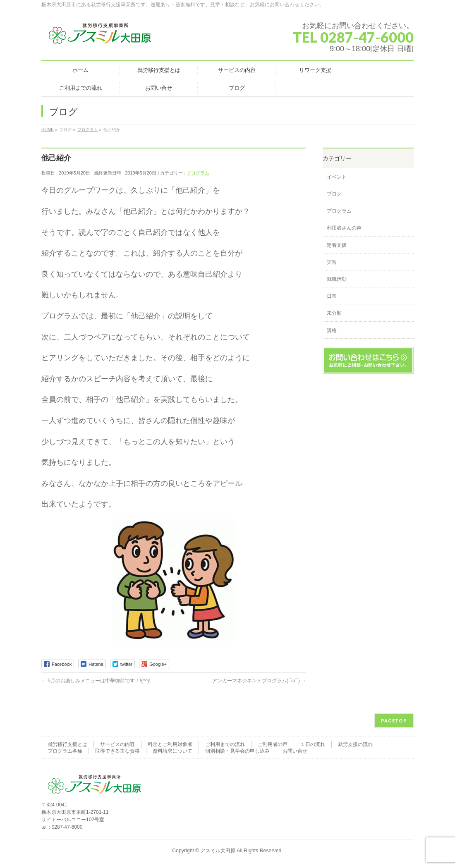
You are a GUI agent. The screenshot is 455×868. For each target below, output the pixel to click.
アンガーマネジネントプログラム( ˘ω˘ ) (259, 681)
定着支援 (337, 245)
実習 (332, 262)
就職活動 (337, 279)
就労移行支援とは (67, 744)
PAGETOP (394, 721)
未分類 (334, 313)
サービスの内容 (117, 744)
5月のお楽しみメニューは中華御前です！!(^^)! (96, 681)
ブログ (334, 194)
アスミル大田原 (218, 851)
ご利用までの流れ (225, 744)
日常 (332, 296)
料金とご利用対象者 (170, 744)
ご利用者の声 (273, 744)
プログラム (198, 173)
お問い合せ (295, 751)
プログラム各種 (65, 751)
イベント (337, 177)
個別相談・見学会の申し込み (237, 751)
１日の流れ (313, 744)
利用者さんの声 (344, 228)
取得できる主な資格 (117, 751)
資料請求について (172, 751)
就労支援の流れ (355, 744)
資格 (332, 330)
